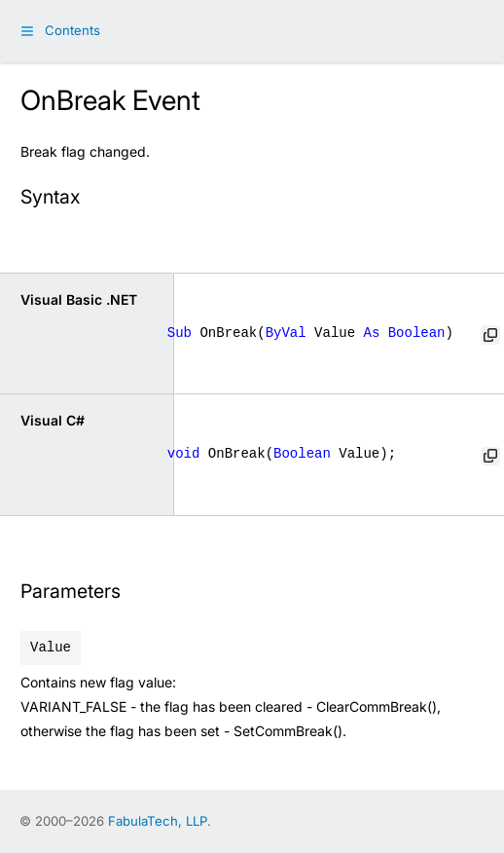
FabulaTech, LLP (158, 821)
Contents (72, 30)
